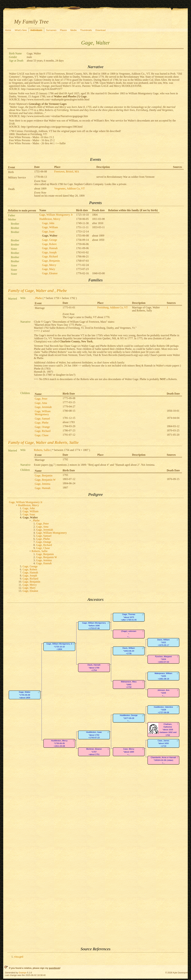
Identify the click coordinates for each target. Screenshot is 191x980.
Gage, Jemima (43, 484)
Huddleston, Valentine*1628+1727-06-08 (163, 710)
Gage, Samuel (42, 419)
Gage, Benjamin (51, 261)
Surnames (51, 30)
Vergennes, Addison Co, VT (69, 189)
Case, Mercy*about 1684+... (129, 752)
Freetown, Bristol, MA (67, 172)
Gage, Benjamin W (45, 480)
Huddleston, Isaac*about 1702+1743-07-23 (94, 735)
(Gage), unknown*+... (129, 634)
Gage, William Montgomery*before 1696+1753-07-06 (94, 626)
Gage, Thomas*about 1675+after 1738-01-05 (129, 617)
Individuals (36, 30)
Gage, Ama (41, 403)
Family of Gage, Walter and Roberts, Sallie (43, 442)
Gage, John (48, 223)
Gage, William (50, 227)
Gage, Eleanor (50, 273)
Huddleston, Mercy (50, 219)
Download (101, 30)
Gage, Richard (50, 256)
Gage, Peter (41, 399)
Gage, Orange (42, 427)
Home (8, 30)
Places (63, 30)
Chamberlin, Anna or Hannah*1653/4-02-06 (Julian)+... (164, 760)
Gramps (23, 973)
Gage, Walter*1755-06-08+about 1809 (25, 695)
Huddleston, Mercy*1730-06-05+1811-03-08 (59, 743)
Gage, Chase (42, 435)
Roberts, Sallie (42, 450)
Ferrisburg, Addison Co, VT (113, 307)
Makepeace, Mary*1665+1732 (129, 685)
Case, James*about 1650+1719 (164, 743)
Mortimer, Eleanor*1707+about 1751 (94, 752)
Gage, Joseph (49, 252)
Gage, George (50, 240)
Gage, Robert (49, 244)
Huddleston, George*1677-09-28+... (129, 718)
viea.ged (19, 957)
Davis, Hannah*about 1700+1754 (94, 668)
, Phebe (38, 298)
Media (73, 30)
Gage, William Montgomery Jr (56, 215)
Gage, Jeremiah (43, 407)
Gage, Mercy (49, 265)
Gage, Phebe (42, 423)
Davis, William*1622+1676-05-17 (163, 642)
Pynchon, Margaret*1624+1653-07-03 (163, 659)
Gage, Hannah (50, 248)
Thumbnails (86, 30)
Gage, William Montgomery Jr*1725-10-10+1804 (59, 647)
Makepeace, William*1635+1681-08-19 (164, 676)
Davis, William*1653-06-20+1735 (129, 651)
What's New (21, 30)
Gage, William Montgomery (43, 413)
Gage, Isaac (48, 231)
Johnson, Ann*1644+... (163, 693)
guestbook (54, 968)
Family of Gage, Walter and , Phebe (37, 291)
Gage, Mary (49, 269)
